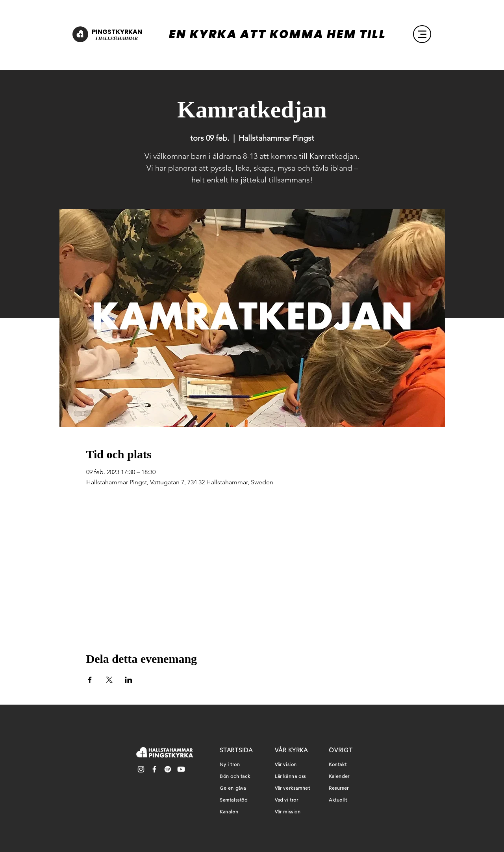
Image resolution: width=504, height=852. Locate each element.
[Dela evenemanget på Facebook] (90, 680)
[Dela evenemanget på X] (109, 680)
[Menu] (422, 34)
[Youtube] (181, 769)
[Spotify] (168, 769)
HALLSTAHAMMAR (118, 38)
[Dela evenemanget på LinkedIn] (129, 680)
